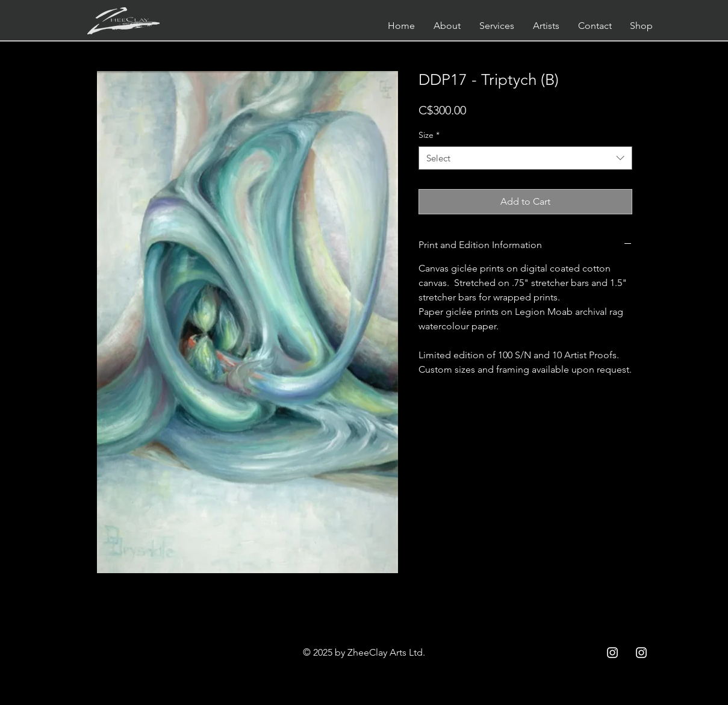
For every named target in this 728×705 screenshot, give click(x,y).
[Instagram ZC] (641, 653)
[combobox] (525, 158)
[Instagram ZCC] (612, 653)
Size (429, 135)
